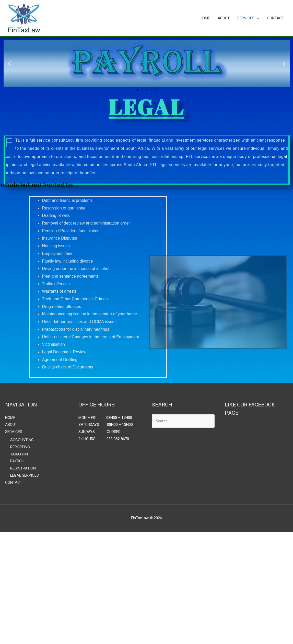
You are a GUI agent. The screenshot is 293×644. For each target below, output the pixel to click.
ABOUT (224, 18)
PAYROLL (18, 461)
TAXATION (19, 454)
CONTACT (276, 18)
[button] (137, 90)
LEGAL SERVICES (24, 475)
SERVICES (246, 18)
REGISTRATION (23, 468)
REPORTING (20, 447)
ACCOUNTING (21, 440)
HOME (205, 18)
